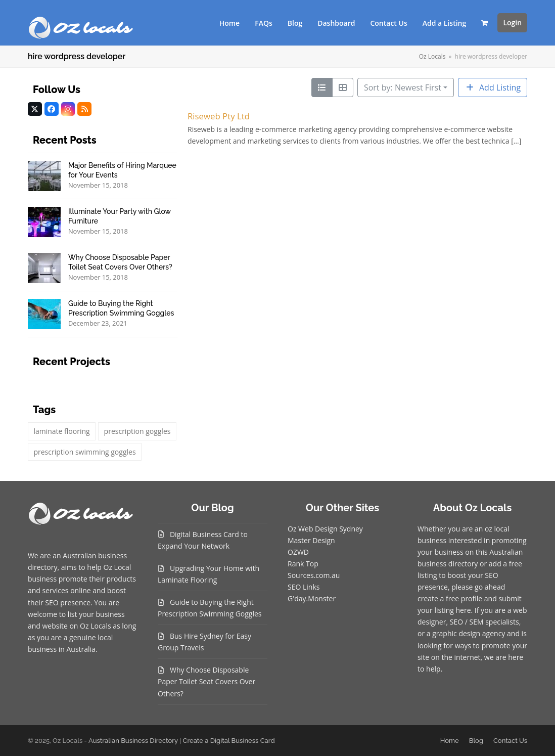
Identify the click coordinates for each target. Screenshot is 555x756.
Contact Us (510, 741)
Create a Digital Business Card (229, 741)
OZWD (298, 552)
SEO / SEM (467, 622)
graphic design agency (469, 633)
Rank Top (303, 564)
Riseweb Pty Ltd (219, 116)
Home (450, 741)
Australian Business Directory (133, 741)
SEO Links (304, 587)
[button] (484, 23)
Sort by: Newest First (403, 87)
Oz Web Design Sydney (325, 529)
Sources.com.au (314, 575)
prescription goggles (137, 431)
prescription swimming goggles (84, 452)
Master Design (311, 540)
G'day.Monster (312, 598)
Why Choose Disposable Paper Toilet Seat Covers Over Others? (206, 681)
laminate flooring (61, 431)
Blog (476, 741)
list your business (96, 614)
